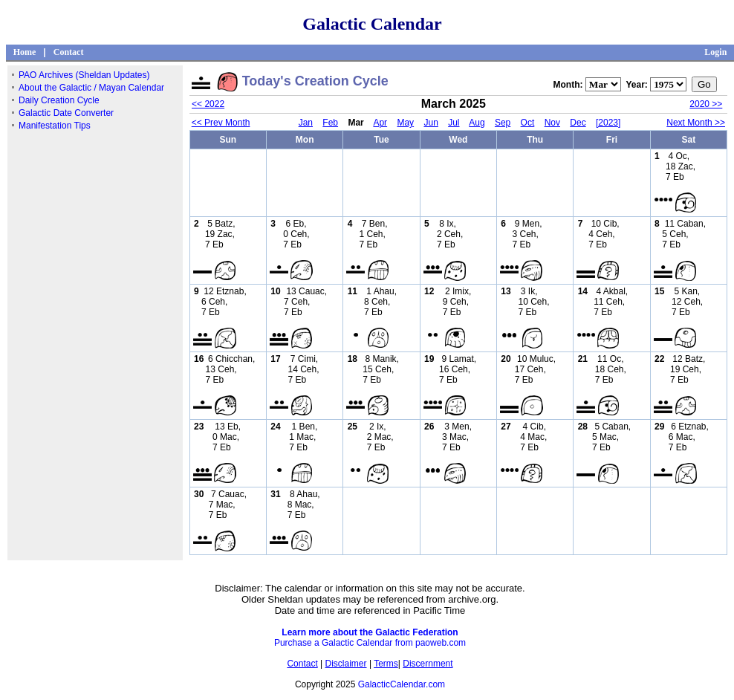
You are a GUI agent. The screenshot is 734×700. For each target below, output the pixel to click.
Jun (431, 123)
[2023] (608, 123)
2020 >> (706, 104)
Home (25, 52)
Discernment (428, 664)
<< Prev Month (221, 123)
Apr (380, 123)
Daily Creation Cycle (59, 100)
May (405, 123)
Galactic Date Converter (66, 113)
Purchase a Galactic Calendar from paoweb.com (370, 643)
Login (715, 52)
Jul (454, 123)
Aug (477, 123)
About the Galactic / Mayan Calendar (91, 88)
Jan (306, 123)
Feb (330, 123)
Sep (503, 123)
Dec (578, 123)
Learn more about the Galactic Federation (370, 632)
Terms (386, 664)
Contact (69, 52)
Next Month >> (696, 123)
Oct (528, 123)
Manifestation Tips (55, 126)
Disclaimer (346, 664)
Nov (552, 123)
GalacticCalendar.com (402, 684)
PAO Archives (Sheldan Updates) (84, 75)
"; (603, 84)
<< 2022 (208, 104)
